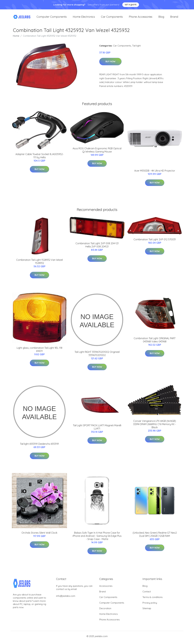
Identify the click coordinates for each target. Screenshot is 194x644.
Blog (161, 18)
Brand (174, 18)
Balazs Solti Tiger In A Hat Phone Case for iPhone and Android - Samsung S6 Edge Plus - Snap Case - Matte (97, 538)
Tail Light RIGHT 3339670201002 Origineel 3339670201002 (97, 356)
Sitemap (147, 611)
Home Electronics (84, 18)
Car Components (112, 18)
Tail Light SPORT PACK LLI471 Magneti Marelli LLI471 (97, 430)
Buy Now (110, 64)
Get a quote (131, 5)
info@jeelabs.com (66, 598)
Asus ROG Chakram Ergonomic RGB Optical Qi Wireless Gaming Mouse (97, 153)
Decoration (105, 611)
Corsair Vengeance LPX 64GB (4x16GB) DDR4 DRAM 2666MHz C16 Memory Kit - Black (155, 427)
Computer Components (52, 18)
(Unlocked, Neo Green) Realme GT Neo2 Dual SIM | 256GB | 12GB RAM (155, 537)
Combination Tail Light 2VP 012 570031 (155, 242)
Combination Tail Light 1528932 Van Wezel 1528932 (39, 264)
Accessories (106, 589)
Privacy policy (150, 605)
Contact (147, 594)
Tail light (136, 48)
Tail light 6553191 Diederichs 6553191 (39, 447)
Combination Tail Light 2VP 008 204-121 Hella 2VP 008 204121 (97, 248)
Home (16, 38)
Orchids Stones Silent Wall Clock (39, 535)
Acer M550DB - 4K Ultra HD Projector (155, 173)
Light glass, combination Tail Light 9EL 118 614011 (39, 352)
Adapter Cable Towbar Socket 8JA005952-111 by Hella (39, 158)
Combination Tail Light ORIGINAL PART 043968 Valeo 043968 (155, 342)
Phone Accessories (141, 18)
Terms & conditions (153, 600)
